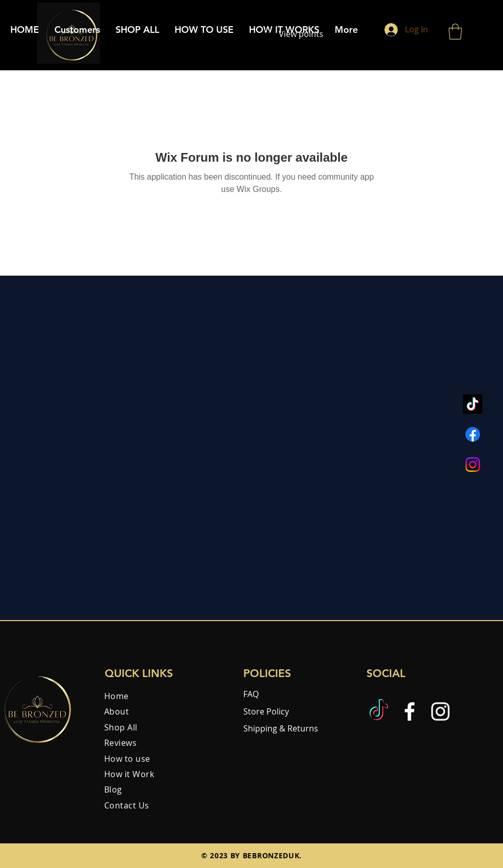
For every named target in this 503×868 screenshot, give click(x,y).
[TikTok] (473, 404)
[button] (455, 32)
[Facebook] (473, 434)
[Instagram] (473, 465)
